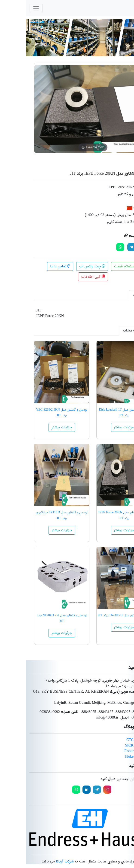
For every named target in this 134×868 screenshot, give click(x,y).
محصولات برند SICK (115, 745)
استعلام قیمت (102, 266)
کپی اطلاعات (67, 277)
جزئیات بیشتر (98, 427)
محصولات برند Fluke (115, 757)
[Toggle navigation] (10, 8)
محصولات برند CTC (116, 740)
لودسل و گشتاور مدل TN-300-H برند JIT (98, 615)
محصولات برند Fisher (114, 751)
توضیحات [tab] (115, 295)
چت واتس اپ (66, 266)
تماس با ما (34, 266)
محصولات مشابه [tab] (110, 330)
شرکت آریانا (39, 861)
